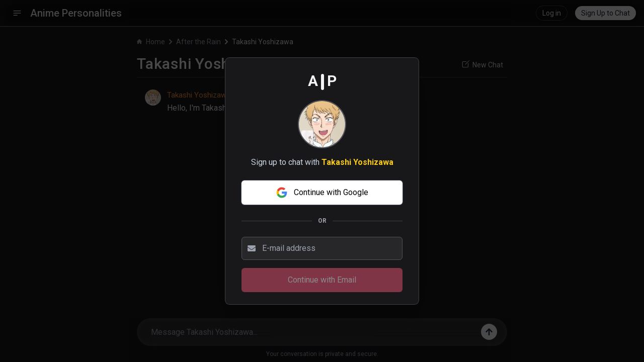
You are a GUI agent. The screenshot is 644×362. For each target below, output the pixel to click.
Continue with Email (322, 280)
